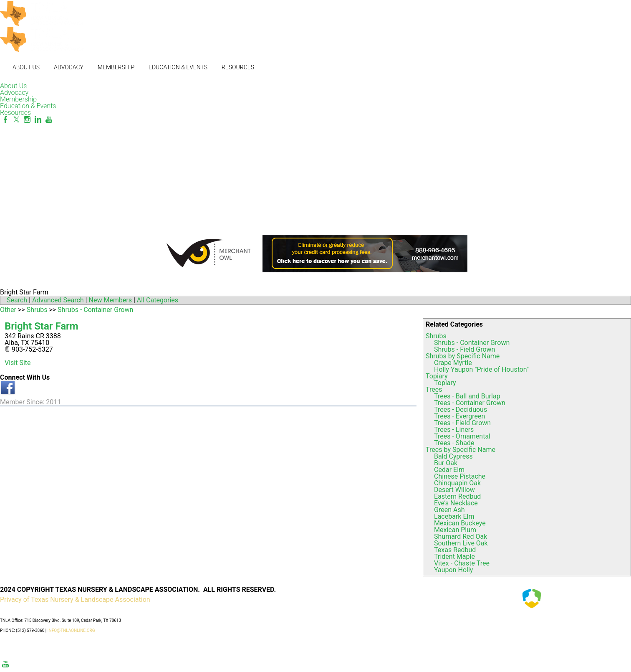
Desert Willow (454, 490)
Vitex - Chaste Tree (462, 563)
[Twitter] (16, 120)
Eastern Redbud (457, 496)
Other (8, 310)
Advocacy (69, 67)
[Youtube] (49, 120)
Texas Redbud (455, 550)
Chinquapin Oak (457, 483)
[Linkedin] (38, 120)
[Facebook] (5, 120)
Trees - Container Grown (470, 403)
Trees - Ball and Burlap (467, 396)
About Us (26, 67)
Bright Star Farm (42, 326)
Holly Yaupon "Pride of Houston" (481, 369)
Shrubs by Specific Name (463, 356)
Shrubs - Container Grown (472, 343)
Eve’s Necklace (456, 503)
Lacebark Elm (454, 516)
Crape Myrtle (453, 363)
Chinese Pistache (460, 476)
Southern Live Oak (461, 543)
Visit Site (18, 363)
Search (17, 300)
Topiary (437, 376)
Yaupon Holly (453, 570)
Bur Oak (446, 463)
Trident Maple (454, 557)
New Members (110, 300)
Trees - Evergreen (459, 416)
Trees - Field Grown (462, 423)
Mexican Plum (455, 530)
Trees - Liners (454, 430)
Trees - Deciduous (461, 410)
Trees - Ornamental (462, 436)
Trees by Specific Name (461, 450)
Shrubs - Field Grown (464, 349)
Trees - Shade (454, 443)
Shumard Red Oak (461, 536)
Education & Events (178, 67)
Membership (116, 67)
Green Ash (449, 510)
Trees (434, 389)
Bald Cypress (453, 456)
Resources (238, 67)
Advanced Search (58, 300)
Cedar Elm (449, 470)
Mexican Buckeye (460, 523)
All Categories (158, 300)
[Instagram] (27, 120)
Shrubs (436, 336)
